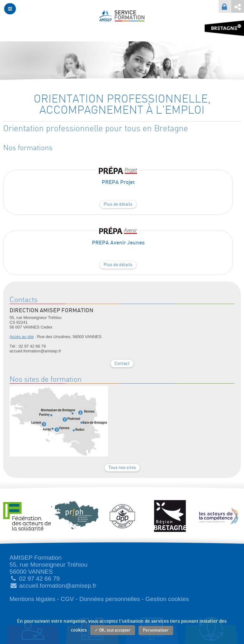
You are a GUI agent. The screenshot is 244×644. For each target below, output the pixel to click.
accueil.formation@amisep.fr (58, 586)
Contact (122, 364)
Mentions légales (32, 599)
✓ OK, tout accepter (113, 630)
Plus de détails (118, 204)
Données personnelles (110, 599)
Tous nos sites (122, 468)
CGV (67, 599)
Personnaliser (156, 630)
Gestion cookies (167, 599)
